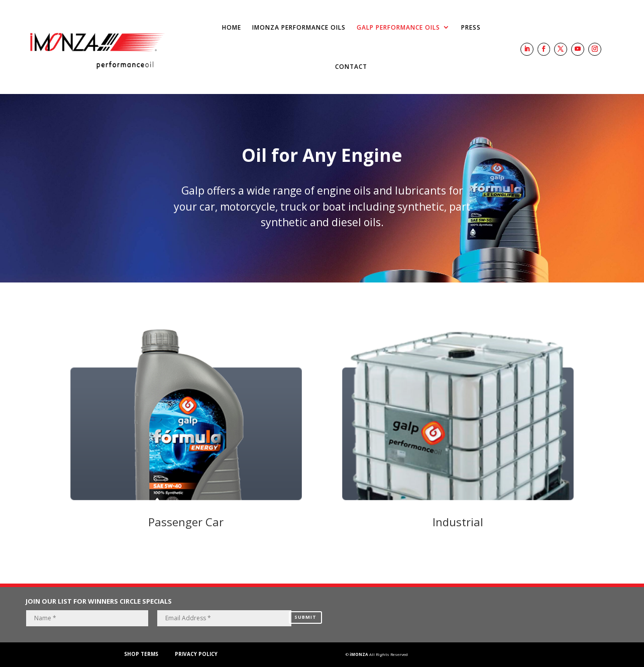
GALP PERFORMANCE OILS (398, 27)
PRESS (471, 27)
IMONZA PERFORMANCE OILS (299, 27)
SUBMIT (305, 614)
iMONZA (359, 654)
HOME (232, 27)
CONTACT (351, 67)
